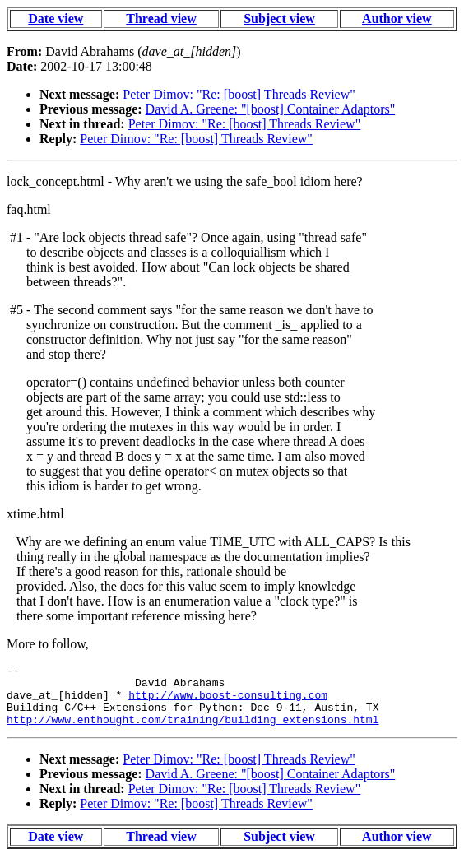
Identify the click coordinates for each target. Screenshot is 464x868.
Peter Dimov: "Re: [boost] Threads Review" (239, 94)
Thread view (161, 19)
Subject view (279, 19)
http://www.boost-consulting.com (228, 702)
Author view (397, 19)
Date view (56, 19)
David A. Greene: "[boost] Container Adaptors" (271, 109)
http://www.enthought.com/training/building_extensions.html (193, 731)
